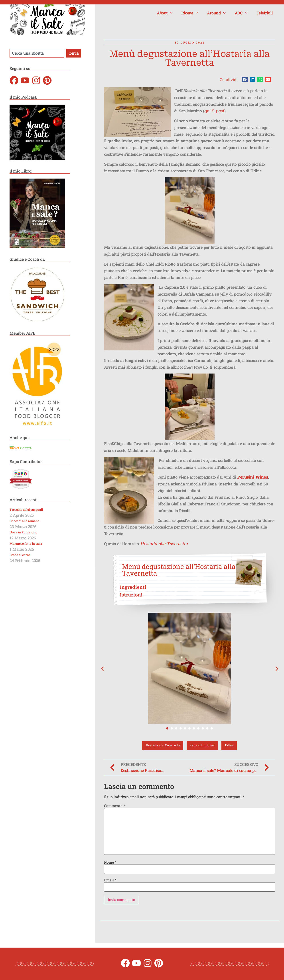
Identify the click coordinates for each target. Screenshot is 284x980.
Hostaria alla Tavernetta (164, 544)
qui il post (214, 111)
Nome (110, 862)
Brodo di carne (20, 555)
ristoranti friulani (202, 745)
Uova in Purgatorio (23, 532)
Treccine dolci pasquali (26, 510)
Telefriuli (265, 13)
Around (216, 13)
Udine (229, 745)
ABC (241, 13)
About (165, 13)
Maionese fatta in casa (26, 544)
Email (110, 880)
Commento (114, 806)
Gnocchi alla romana (25, 521)
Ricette (190, 13)
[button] (245, 80)
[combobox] (37, 53)
